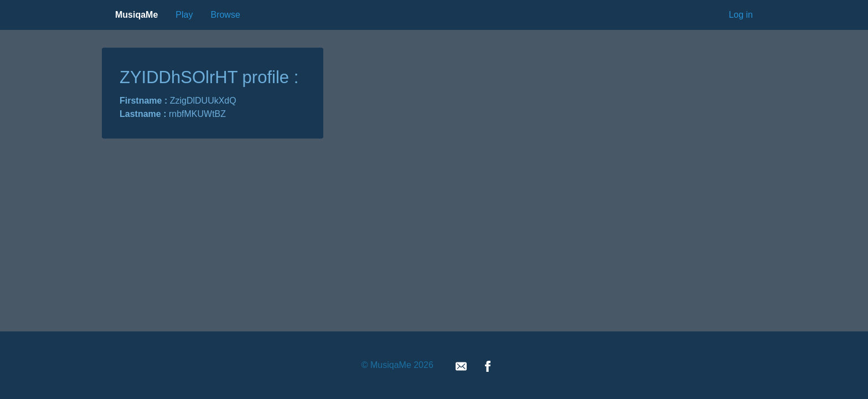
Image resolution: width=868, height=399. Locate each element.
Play (184, 15)
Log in (741, 15)
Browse (225, 15)
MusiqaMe (136, 15)
